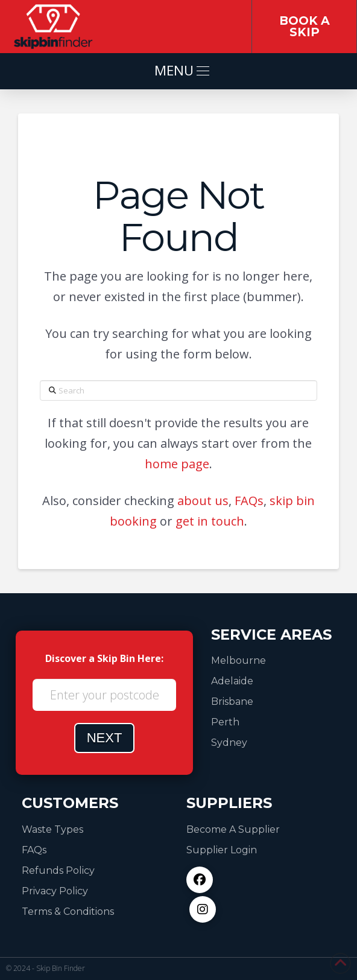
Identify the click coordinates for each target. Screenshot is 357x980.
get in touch (210, 521)
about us (203, 501)
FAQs (249, 501)
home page (177, 464)
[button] (178, 71)
